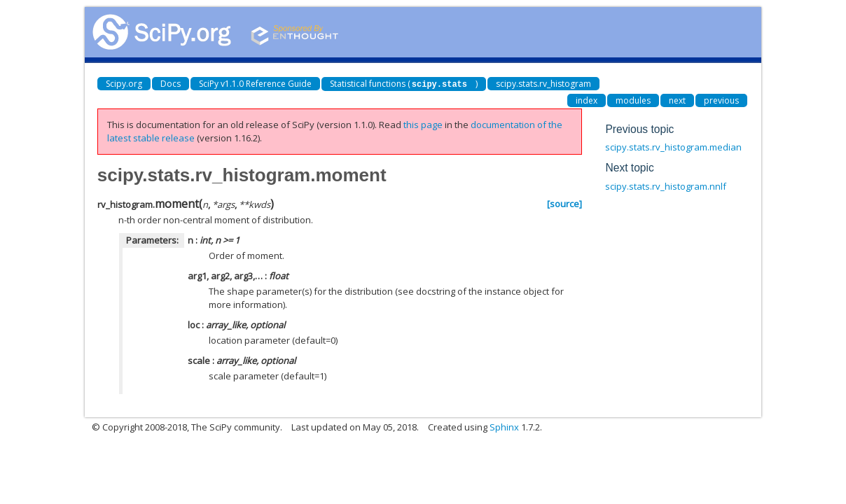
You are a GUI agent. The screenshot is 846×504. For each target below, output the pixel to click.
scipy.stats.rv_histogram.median (673, 146)
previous (721, 100)
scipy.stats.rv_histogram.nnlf (666, 185)
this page (423, 124)
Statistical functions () (404, 84)
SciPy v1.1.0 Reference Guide (255, 84)
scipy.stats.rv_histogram (543, 84)
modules (633, 100)
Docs (171, 84)
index (587, 100)
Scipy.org (124, 84)
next (677, 100)
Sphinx (504, 426)
